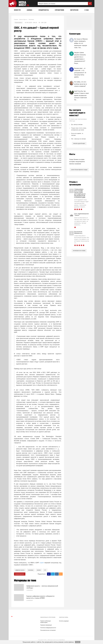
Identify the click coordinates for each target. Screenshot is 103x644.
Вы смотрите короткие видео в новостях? (77, 113)
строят (42, 563)
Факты (72, 154)
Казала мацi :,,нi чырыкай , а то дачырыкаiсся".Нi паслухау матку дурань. (80, 73)
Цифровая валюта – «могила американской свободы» (42, 586)
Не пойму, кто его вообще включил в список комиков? (80, 84)
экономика (31, 570)
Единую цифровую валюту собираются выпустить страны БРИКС (40, 595)
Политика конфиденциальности (48, 626)
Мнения (39, 570)
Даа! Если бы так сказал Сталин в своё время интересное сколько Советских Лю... (81, 95)
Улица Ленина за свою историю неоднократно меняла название (77, 162)
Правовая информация (46, 624)
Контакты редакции (64, 620)
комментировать (20, 574)
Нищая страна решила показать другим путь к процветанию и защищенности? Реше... (80, 58)
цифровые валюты (20, 570)
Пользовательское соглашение (48, 629)
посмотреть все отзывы (79, 251)
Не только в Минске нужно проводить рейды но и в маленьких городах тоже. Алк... (81, 43)
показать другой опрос (79, 143)
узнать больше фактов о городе (79, 170)
